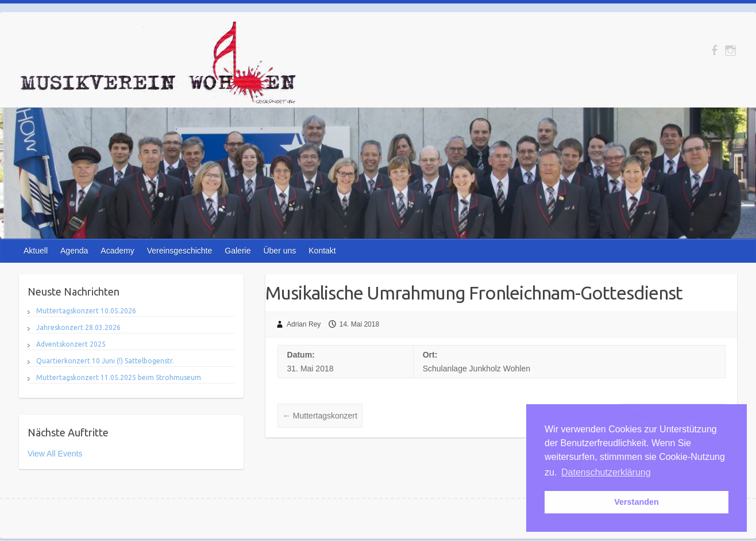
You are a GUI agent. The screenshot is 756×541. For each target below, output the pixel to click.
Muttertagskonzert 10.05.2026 (86, 311)
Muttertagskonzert (320, 416)
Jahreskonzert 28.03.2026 (78, 327)
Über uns (279, 251)
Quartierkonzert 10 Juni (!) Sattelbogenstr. (105, 361)
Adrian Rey (304, 324)
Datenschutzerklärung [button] (606, 472)
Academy (117, 251)
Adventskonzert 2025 (71, 344)
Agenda (74, 251)
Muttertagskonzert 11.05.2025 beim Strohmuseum (119, 377)
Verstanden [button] (637, 502)
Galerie (238, 251)
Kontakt (322, 251)
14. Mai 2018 (359, 324)
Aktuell (36, 251)
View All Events (55, 454)
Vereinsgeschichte (180, 251)
